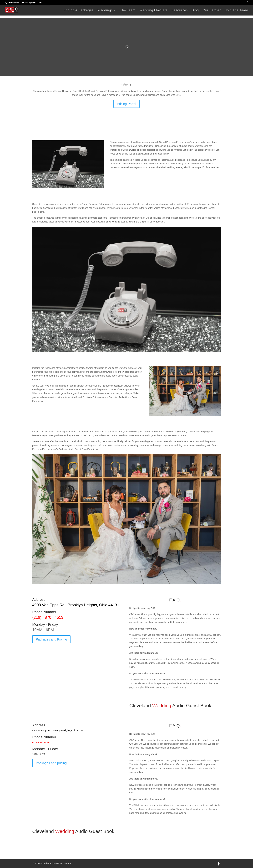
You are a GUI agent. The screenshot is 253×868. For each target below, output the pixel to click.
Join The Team (237, 11)
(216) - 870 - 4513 (48, 617)
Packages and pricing (51, 763)
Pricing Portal (127, 104)
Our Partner (212, 11)
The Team (128, 11)
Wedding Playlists (154, 11)
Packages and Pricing (51, 639)
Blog (195, 11)
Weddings (105, 11)
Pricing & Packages (78, 11)
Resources (180, 11)
